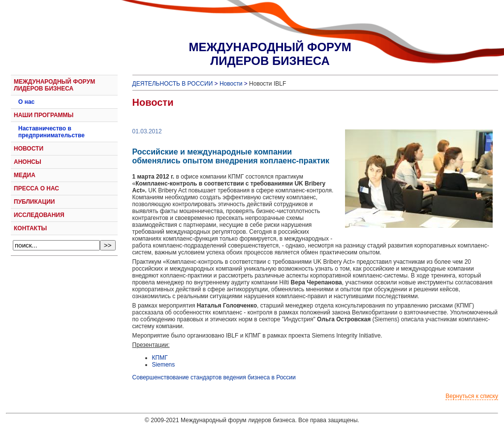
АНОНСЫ (28, 162)
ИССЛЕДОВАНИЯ (39, 215)
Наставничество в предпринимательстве (51, 132)
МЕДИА (25, 175)
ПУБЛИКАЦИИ (34, 202)
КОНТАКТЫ (30, 228)
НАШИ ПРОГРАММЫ (44, 115)
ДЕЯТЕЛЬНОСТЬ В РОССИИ (173, 84)
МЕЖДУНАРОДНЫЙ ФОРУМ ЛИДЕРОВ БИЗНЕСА (54, 85)
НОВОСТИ (29, 149)
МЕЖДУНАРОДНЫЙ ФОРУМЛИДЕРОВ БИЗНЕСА (270, 54)
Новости (231, 84)
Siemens (164, 365)
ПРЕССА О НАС (36, 188)
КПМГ (160, 358)
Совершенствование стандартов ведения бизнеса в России (214, 377)
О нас (26, 102)
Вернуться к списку (472, 396)
